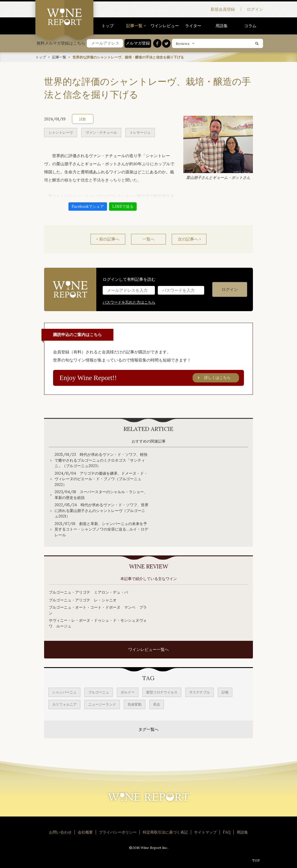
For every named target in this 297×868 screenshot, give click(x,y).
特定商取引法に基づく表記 (165, 832)
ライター (193, 26)
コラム (250, 26)
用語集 (222, 26)
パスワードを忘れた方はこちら (129, 302)
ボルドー (128, 692)
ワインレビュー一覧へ (148, 649)
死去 (157, 704)
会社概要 (85, 832)
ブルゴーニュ (99, 692)
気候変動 (135, 704)
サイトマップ (205, 832)
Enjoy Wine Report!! (149, 378)
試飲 (83, 119)
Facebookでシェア (88, 206)
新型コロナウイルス (162, 692)
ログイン (255, 9)
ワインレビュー (165, 26)
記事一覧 (134, 26)
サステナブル (200, 692)
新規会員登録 (223, 9)
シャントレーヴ (61, 132)
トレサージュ (140, 132)
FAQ (227, 832)
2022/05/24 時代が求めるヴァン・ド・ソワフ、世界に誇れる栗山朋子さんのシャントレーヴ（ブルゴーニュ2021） (102, 511)
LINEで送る (123, 206)
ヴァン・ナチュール (101, 132)
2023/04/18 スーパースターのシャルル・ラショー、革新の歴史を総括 (101, 495)
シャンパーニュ (64, 692)
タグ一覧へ (148, 729)
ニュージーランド (102, 704)
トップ (108, 26)
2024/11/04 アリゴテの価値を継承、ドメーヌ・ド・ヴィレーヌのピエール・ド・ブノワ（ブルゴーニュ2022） (101, 479)
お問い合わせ (60, 832)
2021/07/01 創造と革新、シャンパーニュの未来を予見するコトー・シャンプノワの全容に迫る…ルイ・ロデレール (101, 529)
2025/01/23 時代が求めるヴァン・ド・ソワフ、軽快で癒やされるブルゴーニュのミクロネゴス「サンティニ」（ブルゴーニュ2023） (101, 460)
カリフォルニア (64, 704)
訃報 (225, 692)
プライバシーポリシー (118, 832)
